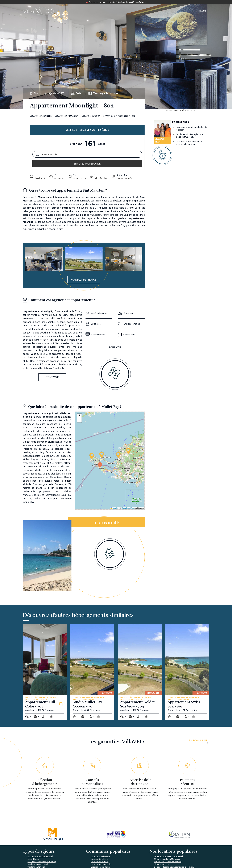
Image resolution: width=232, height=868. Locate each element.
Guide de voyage (129, 11)
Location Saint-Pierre (100, 810)
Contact (168, 11)
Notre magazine (152, 11)
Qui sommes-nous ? (79, 843)
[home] (38, 11)
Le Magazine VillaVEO (112, 849)
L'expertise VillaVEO (143, 843)
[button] (102, 406)
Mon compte (171, 849)
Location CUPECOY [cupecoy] (91, 116)
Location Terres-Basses (100, 818)
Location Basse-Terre (100, 813)
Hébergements (88, 11)
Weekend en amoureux (37, 815)
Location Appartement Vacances (41, 813)
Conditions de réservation (181, 150)
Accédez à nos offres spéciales (132, 2)
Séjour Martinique (162, 815)
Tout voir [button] (52, 328)
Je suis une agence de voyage (179, 843)
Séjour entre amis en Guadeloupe (168, 808)
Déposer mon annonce (144, 849)
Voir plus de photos (84, 231)
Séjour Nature (33, 810)
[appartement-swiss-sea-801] (187, 623)
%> (41, 834)
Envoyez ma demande (181, 138)
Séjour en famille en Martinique (167, 810)
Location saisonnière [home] (41, 116)
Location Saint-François (101, 815)
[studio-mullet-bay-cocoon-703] (92, 623)
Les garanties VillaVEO (81, 849)
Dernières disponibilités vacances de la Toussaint (174, 818)
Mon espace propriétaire (145, 863)
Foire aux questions (111, 843)
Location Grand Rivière (100, 808)
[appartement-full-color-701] (45, 623)
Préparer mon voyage (112, 854)
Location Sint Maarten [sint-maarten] (67, 116)
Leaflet (114, 459)
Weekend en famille (36, 818)
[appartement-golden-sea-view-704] (140, 623)
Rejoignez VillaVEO (79, 854)
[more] (199, 693)
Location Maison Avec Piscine (40, 808)
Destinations (108, 11)
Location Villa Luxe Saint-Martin (167, 813)
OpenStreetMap (128, 459)
